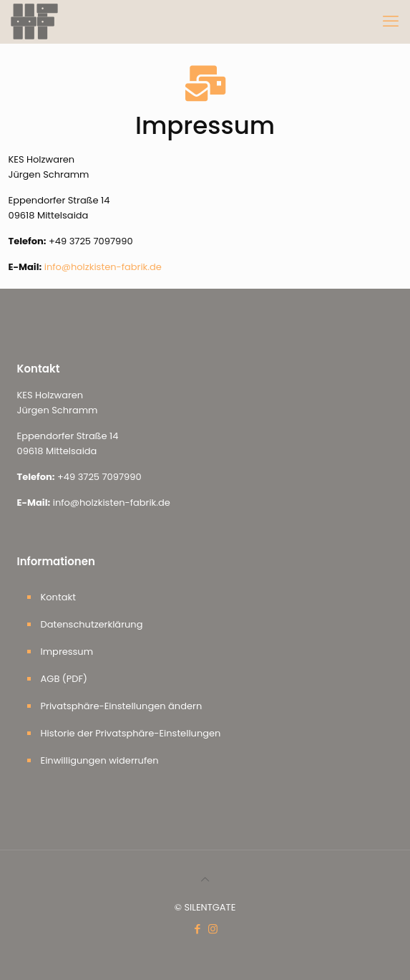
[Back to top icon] (205, 880)
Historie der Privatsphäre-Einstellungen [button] (131, 733)
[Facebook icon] (198, 929)
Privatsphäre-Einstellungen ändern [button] (122, 706)
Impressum (67, 652)
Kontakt (58, 597)
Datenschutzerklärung (92, 624)
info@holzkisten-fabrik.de (103, 267)
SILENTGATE (210, 907)
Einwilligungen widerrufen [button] (100, 760)
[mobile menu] (391, 21)
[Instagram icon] (213, 929)
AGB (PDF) (64, 679)
